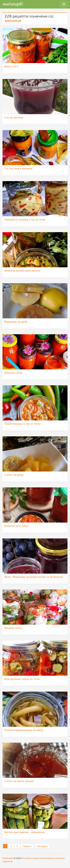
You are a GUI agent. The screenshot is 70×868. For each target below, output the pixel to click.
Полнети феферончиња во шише (24, 730)
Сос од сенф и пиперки (18, 169)
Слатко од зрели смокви (19, 781)
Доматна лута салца (16, 526)
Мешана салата (13, 628)
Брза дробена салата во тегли (22, 679)
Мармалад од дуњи (16, 322)
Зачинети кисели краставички (22, 271)
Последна (42, 846)
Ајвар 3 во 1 (11, 67)
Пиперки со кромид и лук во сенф (25, 220)
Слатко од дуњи (14, 475)
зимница (13, 21)
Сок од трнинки (14, 118)
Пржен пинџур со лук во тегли (22, 424)
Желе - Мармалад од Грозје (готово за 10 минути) (33, 577)
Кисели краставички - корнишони (24, 832)
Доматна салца (13, 373)
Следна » (27, 846)
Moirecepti (8, 858)
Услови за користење (34, 858)
